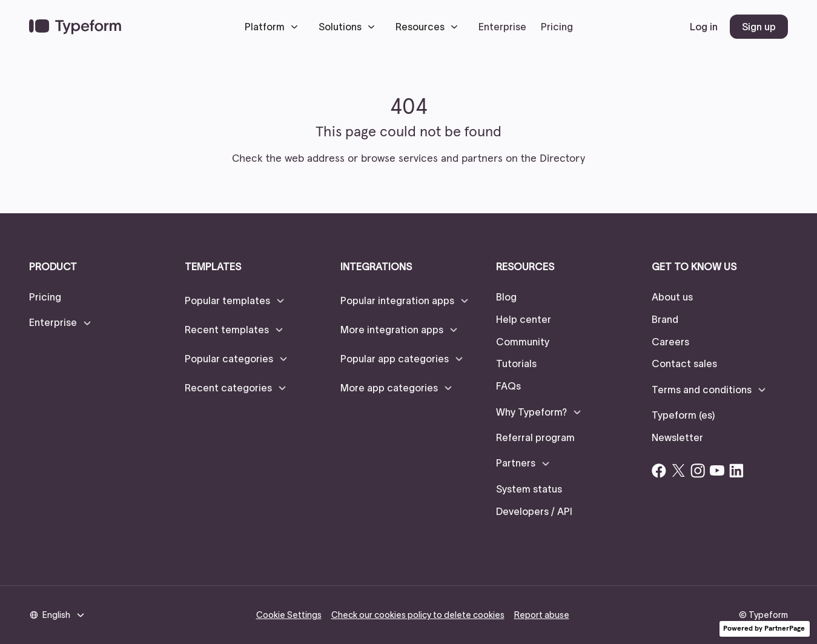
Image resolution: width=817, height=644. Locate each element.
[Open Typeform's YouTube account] (717, 471)
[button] (274, 27)
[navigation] (75, 27)
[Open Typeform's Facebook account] (659, 471)
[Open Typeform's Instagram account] (698, 471)
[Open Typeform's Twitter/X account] (678, 471)
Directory (562, 159)
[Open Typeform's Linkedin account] (736, 471)
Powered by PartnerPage (764, 629)
